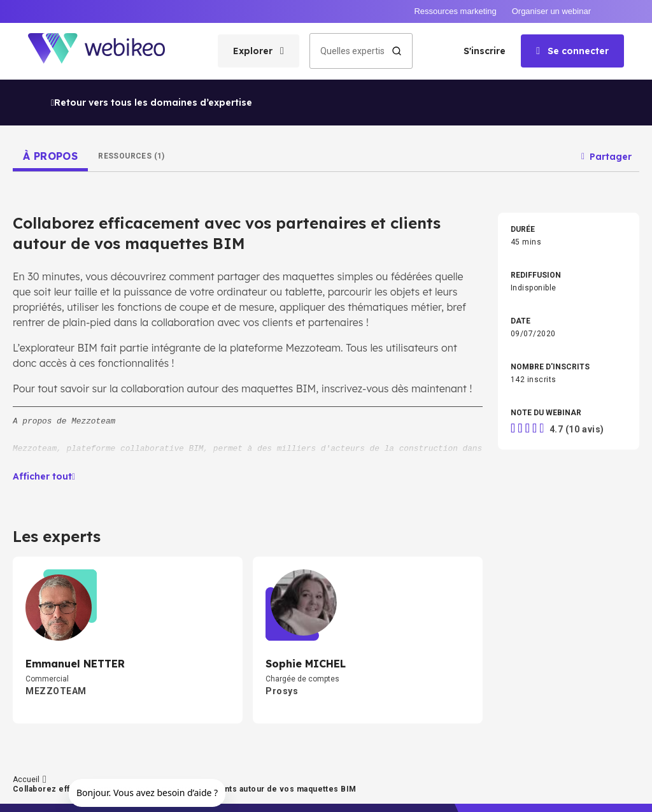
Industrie (233, 567)
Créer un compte (39, 631)
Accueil (17, 570)
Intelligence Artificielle (403, 506)
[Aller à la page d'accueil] (108, 51)
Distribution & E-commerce (411, 588)
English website (445, 795)
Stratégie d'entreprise (402, 486)
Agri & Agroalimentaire (257, 588)
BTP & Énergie (535, 567)
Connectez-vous (38, 662)
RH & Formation (391, 527)
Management (241, 506)
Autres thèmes (391, 608)
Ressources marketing (455, 11)
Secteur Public (389, 567)
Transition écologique (549, 486)
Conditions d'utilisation (252, 795)
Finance (525, 527)
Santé (227, 608)
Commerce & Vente (545, 547)
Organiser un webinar (551, 11)
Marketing (528, 506)
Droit (225, 547)
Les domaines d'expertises (63, 601)
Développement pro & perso (265, 486)
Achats (377, 547)
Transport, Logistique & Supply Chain (574, 588)
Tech (226, 527)
